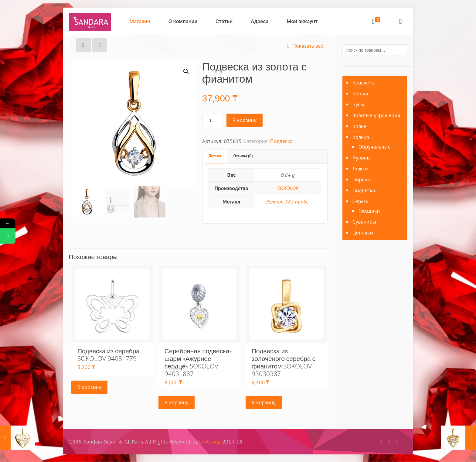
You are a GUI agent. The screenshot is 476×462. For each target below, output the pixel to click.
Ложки (360, 168)
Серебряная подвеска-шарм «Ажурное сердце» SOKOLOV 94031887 (198, 362)
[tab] (215, 156)
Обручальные (375, 147)
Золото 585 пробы (288, 202)
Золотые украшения (376, 115)
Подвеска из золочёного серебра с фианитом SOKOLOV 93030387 (284, 362)
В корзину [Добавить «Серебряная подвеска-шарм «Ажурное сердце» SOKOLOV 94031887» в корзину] (177, 402)
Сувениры (364, 222)
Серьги (360, 201)
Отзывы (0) (243, 156)
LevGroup (210, 441)
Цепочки (363, 233)
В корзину (245, 120)
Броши (360, 93)
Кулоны (361, 157)
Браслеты (364, 82)
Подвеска (282, 141)
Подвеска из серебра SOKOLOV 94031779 (109, 355)
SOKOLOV (288, 188)
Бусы (358, 104)
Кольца (361, 137)
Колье (359, 126)
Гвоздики (369, 211)
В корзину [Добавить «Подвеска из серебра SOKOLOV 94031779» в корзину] (89, 387)
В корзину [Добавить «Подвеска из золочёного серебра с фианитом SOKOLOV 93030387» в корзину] (264, 402)
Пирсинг (362, 179)
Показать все (304, 46)
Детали (215, 156)
